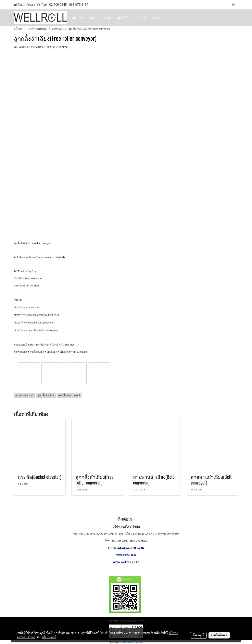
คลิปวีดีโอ (123, 18)
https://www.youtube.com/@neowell (34, 323)
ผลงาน (107, 18)
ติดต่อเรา (159, 18)
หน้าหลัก (77, 18)
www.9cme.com (126, 555)
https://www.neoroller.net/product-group (36, 330)
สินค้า (93, 18)
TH (231, 5)
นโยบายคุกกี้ (49, 637)
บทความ (141, 18)
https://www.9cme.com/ (27, 307)
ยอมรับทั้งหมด (219, 635)
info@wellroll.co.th (131, 548)
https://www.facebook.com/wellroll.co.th (36, 315)
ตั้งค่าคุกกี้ (198, 635)
